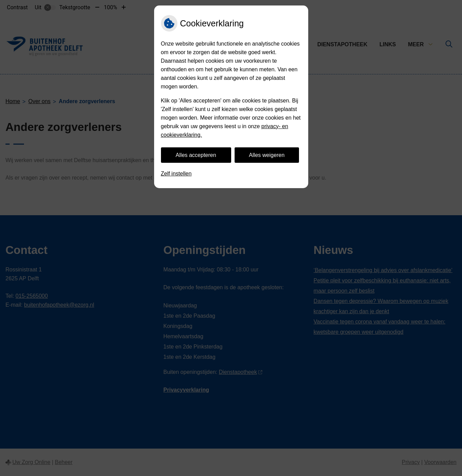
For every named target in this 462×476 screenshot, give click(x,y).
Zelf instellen (176, 174)
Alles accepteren (196, 155)
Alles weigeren (267, 155)
